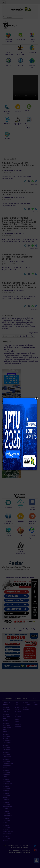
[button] (36, 398)
